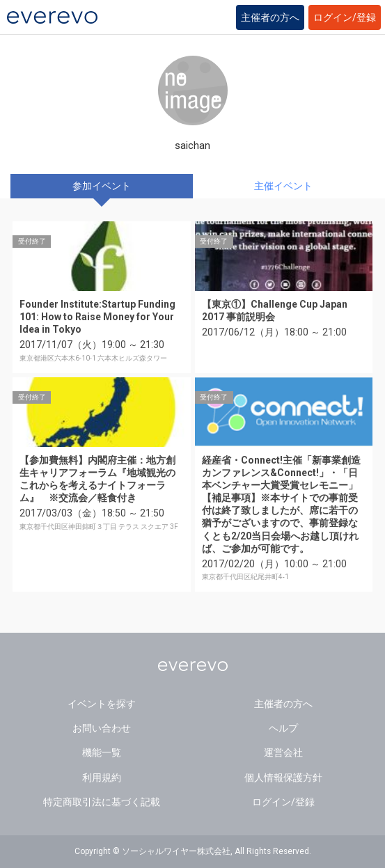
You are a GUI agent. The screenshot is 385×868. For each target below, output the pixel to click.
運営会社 (283, 752)
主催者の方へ (270, 17)
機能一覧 (102, 752)
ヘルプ (283, 728)
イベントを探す (102, 704)
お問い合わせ (102, 728)
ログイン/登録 (345, 17)
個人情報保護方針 (283, 778)
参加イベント (102, 186)
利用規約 (102, 778)
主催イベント (283, 186)
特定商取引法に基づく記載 (102, 802)
